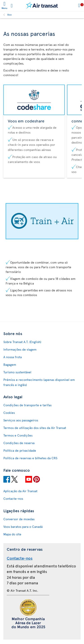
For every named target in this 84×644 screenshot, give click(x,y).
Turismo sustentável (17, 372)
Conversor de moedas (19, 519)
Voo (9, 14)
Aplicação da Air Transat (20, 491)
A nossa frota (13, 357)
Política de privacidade (20, 450)
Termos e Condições (18, 435)
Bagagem (10, 365)
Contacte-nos (13, 499)
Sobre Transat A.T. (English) (22, 342)
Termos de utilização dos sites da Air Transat (35, 428)
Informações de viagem (20, 349)
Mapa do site (12, 534)
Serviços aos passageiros (21, 420)
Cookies (9, 413)
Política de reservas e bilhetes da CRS (30, 458)
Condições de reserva (19, 443)
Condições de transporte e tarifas (27, 405)
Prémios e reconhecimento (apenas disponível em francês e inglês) (39, 382)
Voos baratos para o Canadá (23, 527)
